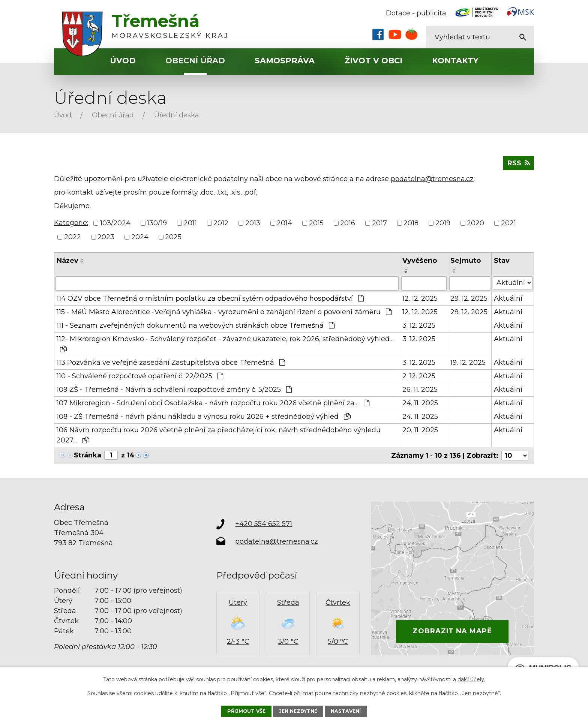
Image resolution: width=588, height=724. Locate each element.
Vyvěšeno (420, 261)
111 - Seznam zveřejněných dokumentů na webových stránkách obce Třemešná (196, 325)
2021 (508, 223)
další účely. (471, 679)
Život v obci (373, 61)
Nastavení (346, 711)
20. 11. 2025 (420, 430)
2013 (253, 223)
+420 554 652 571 (264, 524)
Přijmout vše (246, 711)
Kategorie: (71, 223)
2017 (379, 223)
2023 (106, 237)
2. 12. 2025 (419, 376)
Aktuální (508, 298)
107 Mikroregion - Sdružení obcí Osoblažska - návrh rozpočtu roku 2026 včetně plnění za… (213, 403)
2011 (190, 223)
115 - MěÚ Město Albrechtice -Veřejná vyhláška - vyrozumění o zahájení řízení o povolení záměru (224, 312)
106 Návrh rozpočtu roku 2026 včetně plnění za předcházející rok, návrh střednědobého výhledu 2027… (219, 435)
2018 (411, 223)
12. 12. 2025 (420, 298)
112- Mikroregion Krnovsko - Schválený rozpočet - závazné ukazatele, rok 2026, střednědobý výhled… (225, 344)
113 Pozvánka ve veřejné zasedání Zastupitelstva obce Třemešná (171, 363)
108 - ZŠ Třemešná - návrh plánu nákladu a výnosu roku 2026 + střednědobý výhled (204, 417)
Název (67, 261)
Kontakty (455, 61)
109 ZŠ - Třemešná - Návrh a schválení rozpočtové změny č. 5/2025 (174, 390)
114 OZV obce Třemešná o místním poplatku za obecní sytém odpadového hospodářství (210, 298)
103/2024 (115, 223)
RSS (519, 163)
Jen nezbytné (298, 711)
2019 (443, 223)
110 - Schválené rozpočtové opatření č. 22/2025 (140, 376)
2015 (316, 223)
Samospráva (285, 61)
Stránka (88, 455)
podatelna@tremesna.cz (432, 179)
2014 (284, 223)
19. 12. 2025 (468, 363)
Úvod (123, 61)
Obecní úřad (195, 61)
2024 (140, 237)
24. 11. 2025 (420, 403)
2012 (221, 223)
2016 (348, 223)
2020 (475, 223)
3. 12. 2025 (419, 325)
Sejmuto (466, 261)
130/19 (157, 223)
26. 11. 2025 (420, 390)
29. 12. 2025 (469, 298)
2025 (173, 237)
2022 (73, 237)
